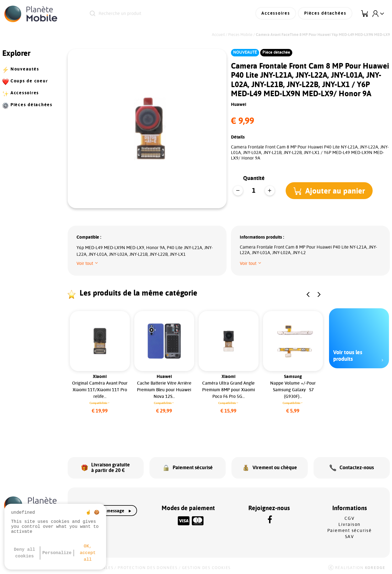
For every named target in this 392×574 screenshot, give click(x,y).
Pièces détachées (326, 14)
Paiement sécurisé (350, 529)
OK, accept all (88, 553)
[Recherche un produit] (158, 14)
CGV (349, 517)
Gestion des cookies (206, 566)
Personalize (57, 553)
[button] (330, 191)
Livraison (349, 523)
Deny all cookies (24, 553)
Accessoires (278, 14)
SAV (350, 535)
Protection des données (148, 566)
